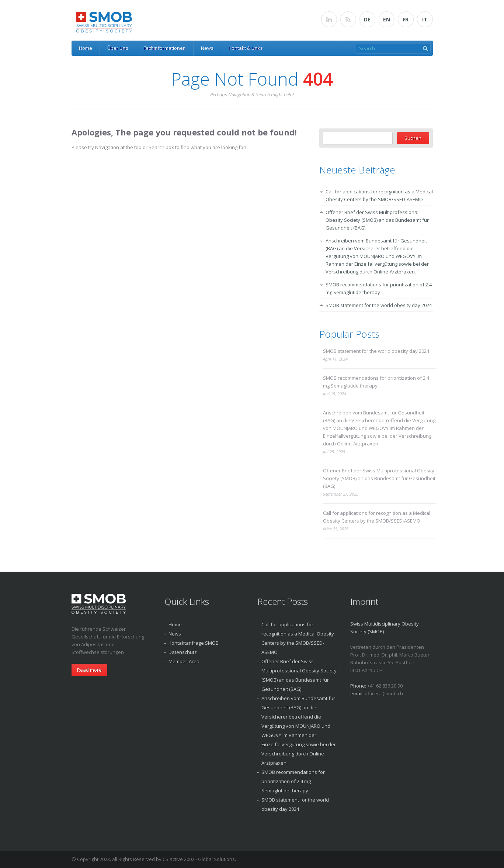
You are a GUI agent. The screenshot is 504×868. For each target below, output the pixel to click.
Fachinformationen (165, 48)
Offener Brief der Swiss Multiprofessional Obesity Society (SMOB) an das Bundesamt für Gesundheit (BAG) (377, 220)
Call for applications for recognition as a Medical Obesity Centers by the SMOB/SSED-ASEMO (377, 517)
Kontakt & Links (246, 48)
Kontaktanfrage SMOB (194, 643)
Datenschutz (183, 652)
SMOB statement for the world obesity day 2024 (379, 305)
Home (86, 48)
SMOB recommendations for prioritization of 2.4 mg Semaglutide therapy (376, 382)
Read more (89, 670)
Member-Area (184, 661)
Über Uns (118, 48)
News (207, 48)
